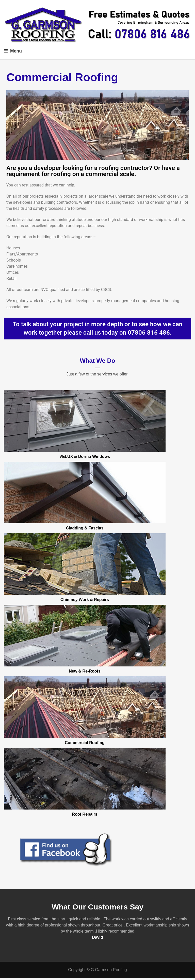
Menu (13, 51)
